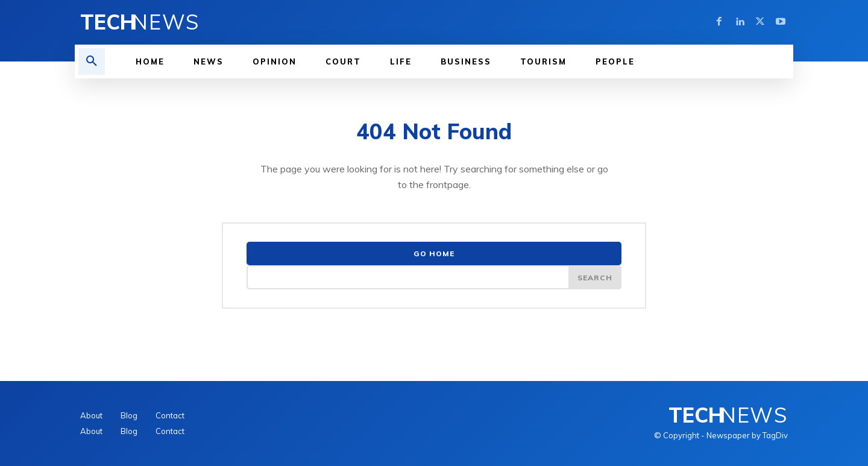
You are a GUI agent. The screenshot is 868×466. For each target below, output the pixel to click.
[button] (92, 61)
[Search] (595, 277)
